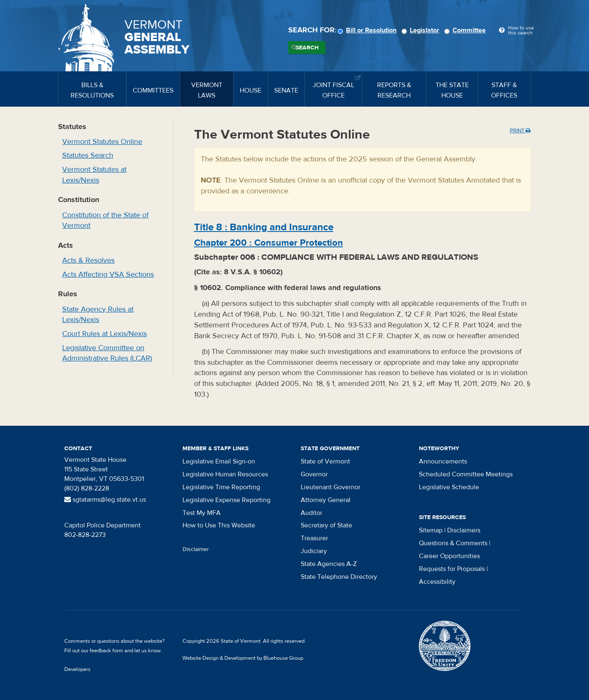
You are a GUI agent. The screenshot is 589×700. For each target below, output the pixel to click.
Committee (466, 30)
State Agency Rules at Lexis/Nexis (98, 315)
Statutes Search (88, 155)
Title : (264, 227)
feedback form (106, 651)
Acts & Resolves (88, 260)
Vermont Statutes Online (102, 142)
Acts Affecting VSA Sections (108, 274)
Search (307, 48)
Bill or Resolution (368, 30)
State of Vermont (325, 461)
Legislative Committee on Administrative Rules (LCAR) (107, 353)
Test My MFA (202, 513)
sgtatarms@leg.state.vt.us (105, 500)
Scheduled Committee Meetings (466, 474)
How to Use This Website (219, 525)
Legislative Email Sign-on (219, 461)
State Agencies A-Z (329, 564)
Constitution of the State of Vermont (105, 221)
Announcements (443, 461)
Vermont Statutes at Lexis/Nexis (94, 175)
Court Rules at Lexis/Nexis (105, 334)
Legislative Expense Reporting (226, 500)
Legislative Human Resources (225, 474)
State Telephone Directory (339, 577)
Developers (77, 669)
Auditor (312, 513)
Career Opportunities (449, 556)
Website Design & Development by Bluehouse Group (243, 658)
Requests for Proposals (452, 569)
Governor (314, 474)
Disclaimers (464, 530)
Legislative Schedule (449, 487)
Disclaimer (196, 549)
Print (520, 131)
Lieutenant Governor (331, 487)
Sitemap (431, 530)
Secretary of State (326, 525)
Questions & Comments (453, 543)
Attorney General (326, 500)
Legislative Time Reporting (221, 487)
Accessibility (437, 582)
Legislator (422, 30)
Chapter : (269, 243)
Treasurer (314, 538)
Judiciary (314, 551)
